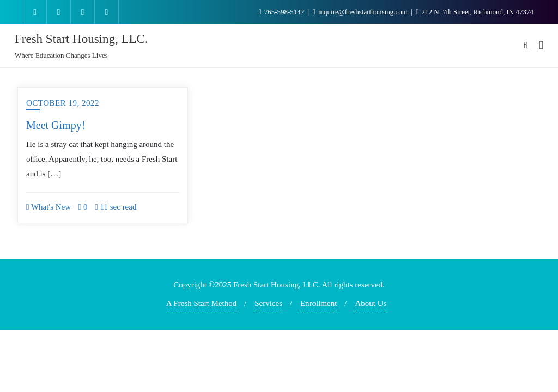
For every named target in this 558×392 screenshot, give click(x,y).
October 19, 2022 (63, 103)
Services (268, 303)
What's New (48, 207)
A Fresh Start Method (202, 303)
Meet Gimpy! (56, 125)
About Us (371, 303)
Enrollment (319, 303)
